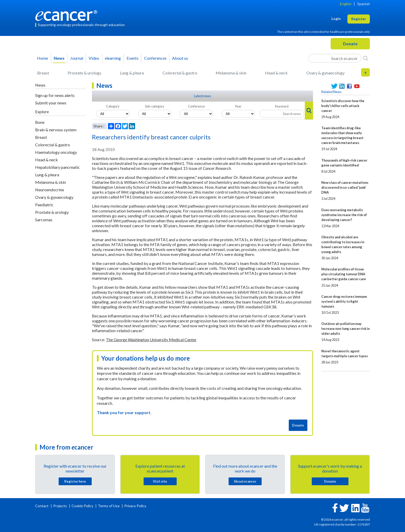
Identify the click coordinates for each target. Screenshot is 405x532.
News (59, 58)
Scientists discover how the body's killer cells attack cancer (343, 106)
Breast (43, 73)
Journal (77, 58)
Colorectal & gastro (180, 73)
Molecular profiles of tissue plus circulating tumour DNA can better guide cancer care (344, 274)
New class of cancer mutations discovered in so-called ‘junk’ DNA (345, 187)
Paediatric (44, 205)
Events (133, 58)
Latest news (202, 96)
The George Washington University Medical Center (151, 340)
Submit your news (51, 103)
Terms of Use (109, 506)
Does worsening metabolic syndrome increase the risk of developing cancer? (344, 215)
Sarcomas (44, 220)
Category (113, 106)
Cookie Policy (82, 506)
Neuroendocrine (50, 190)
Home (42, 58)
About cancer (245, 481)
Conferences (155, 58)
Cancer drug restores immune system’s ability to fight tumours (344, 301)
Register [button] (359, 19)
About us (180, 58)
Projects (60, 506)
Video (94, 58)
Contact (42, 506)
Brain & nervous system (56, 130)
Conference (196, 106)
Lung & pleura (132, 73)
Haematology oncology (56, 152)
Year (238, 106)
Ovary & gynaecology (325, 73)
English (346, 4)
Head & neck (276, 73)
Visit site (160, 481)
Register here (75, 481)
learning (113, 58)
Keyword (282, 106)
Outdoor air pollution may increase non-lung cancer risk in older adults (345, 329)
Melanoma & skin (231, 73)
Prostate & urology (84, 73)
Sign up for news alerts (55, 95)
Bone (40, 122)
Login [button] (336, 18)
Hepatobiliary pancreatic (57, 167)
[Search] (366, 58)
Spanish (364, 4)
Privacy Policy (135, 506)
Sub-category (155, 106)
